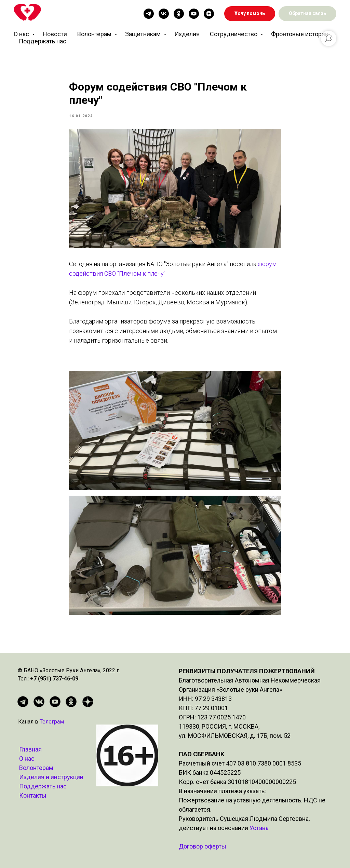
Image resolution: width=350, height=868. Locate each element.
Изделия (187, 34)
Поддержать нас (43, 41)
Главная (30, 749)
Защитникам (144, 34)
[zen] (209, 14)
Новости (55, 34)
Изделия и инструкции (51, 777)
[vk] (164, 14)
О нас (22, 34)
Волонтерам (36, 768)
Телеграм (52, 722)
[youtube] (194, 14)
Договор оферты (203, 846)
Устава (259, 828)
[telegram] (149, 14)
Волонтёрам (95, 34)
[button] (307, 14)
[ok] (179, 14)
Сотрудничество (234, 34)
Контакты (33, 795)
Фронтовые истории (300, 34)
